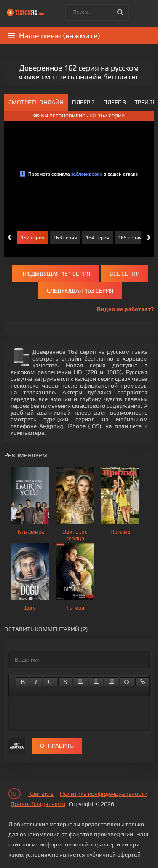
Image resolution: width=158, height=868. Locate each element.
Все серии (125, 274)
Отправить (57, 746)
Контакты (41, 794)
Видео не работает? (125, 309)
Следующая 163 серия (80, 290)
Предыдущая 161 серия (55, 274)
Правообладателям (38, 804)
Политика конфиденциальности (104, 794)
